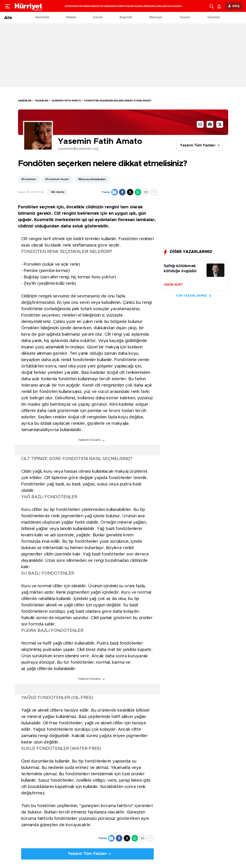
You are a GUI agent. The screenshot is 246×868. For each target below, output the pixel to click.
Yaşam (185, 17)
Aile (8, 18)
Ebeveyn (156, 17)
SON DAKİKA (174, 6)
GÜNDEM (70, 6)
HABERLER (25, 101)
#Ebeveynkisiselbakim (92, 179)
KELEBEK (119, 6)
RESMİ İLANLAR (156, 6)
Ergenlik (126, 17)
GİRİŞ (236, 6)
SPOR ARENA (105, 6)
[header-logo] (29, 6)
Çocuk (98, 17)
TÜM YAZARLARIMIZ (191, 296)
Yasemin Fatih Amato (66, 101)
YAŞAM (129, 6)
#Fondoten (29, 179)
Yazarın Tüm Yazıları (198, 145)
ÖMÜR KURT (173, 285)
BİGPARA (91, 6)
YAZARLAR (140, 6)
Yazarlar (214, 17)
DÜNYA (81, 6)
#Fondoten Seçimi (57, 179)
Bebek (71, 17)
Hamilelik (42, 17)
